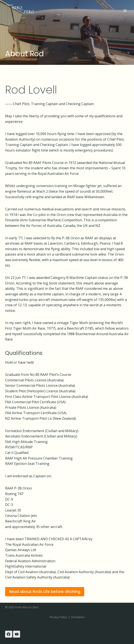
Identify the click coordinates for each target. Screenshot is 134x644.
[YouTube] (17, 634)
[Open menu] (125, 11)
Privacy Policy (58, 617)
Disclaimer (78, 617)
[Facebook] (9, 634)
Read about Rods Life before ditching (45, 591)
